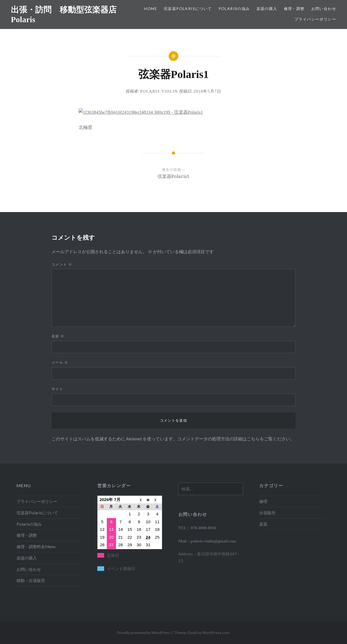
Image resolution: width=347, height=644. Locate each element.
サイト (57, 389)
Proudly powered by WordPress (144, 632)
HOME (151, 9)
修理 (263, 501)
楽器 (263, 524)
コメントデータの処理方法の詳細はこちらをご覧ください (234, 439)
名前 (58, 336)
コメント (62, 264)
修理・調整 (294, 9)
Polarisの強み (234, 9)
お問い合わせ (324, 9)
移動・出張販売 (31, 580)
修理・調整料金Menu (36, 547)
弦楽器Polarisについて (188, 9)
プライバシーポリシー (315, 19)
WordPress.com (216, 632)
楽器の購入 (267, 9)
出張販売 (267, 513)
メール (60, 362)
